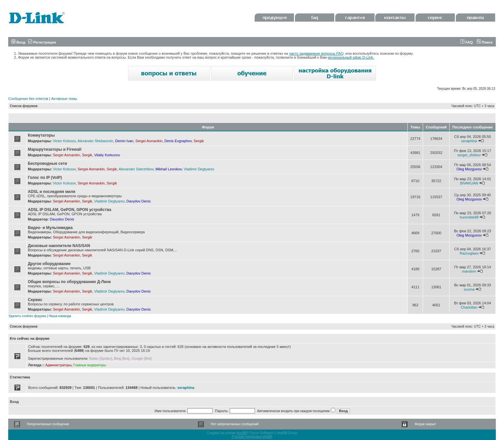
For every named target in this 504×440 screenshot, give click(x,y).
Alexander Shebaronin (95, 141)
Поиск (485, 42)
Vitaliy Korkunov (107, 155)
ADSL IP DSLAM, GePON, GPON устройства (69, 210)
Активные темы (64, 99)
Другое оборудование (49, 264)
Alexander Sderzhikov (136, 169)
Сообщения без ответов (28, 99)
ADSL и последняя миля (52, 192)
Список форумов (24, 106)
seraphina (469, 141)
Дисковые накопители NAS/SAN (59, 246)
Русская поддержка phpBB (252, 437)
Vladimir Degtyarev (199, 169)
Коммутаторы (41, 135)
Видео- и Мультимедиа (50, 228)
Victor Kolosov (64, 141)
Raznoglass (469, 253)
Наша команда (60, 316)
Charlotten (469, 307)
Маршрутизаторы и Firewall (55, 149)
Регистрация (42, 42)
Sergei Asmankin (149, 141)
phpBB (242, 433)
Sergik (199, 141)
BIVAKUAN (469, 183)
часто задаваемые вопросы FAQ (316, 53)
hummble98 (469, 217)
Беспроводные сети (48, 163)
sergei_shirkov (469, 155)
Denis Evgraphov (178, 141)
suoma (469, 289)
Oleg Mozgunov (469, 169)
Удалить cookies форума (27, 316)
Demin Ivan (124, 141)
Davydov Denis (139, 201)
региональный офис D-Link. (351, 57)
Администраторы (58, 365)
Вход (18, 42)
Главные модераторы (89, 365)
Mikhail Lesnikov (169, 169)
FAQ (467, 42)
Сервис (35, 300)
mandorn (469, 271)
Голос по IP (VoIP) (45, 178)
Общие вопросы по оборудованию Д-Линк (69, 282)
